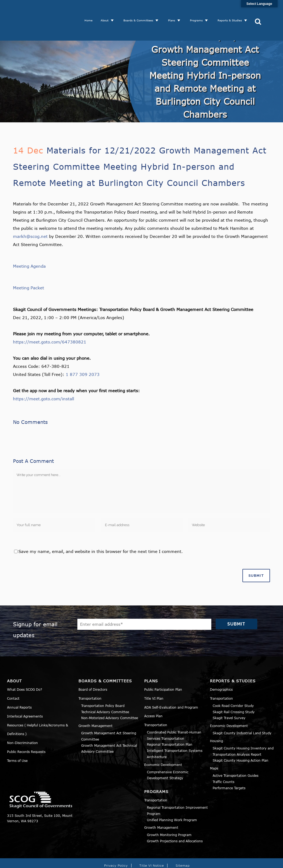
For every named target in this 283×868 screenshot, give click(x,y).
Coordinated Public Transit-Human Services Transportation (174, 716)
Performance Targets (229, 769)
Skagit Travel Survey (229, 699)
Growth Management (96, 707)
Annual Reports (19, 688)
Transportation (90, 679)
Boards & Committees (140, 11)
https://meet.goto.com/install (44, 380)
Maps (214, 749)
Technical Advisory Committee (105, 693)
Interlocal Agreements (25, 697)
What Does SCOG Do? (25, 670)
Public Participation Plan (163, 670)
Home (90, 11)
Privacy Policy (116, 847)
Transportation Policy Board (103, 687)
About (106, 11)
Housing (216, 722)
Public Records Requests (26, 733)
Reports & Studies (232, 11)
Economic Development (163, 746)
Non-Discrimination (22, 724)
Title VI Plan (154, 679)
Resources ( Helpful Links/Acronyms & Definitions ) (38, 710)
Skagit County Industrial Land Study (242, 714)
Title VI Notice (152, 847)
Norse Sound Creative (220, 861)
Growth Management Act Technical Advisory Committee (109, 730)
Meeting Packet (29, 269)
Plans (173, 11)
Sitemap (183, 847)
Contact (13, 679)
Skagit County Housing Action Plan (241, 741)
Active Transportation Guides (236, 756)
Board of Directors (93, 670)
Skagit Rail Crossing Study (234, 693)
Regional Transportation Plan (170, 725)
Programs (198, 11)
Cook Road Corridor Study (233, 687)
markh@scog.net (30, 217)
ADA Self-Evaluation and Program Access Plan (171, 693)
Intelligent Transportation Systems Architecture (175, 735)
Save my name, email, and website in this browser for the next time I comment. (101, 532)
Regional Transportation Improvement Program (177, 792)
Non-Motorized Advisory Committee (110, 699)
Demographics (221, 670)
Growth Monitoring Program (169, 816)
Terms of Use (17, 742)
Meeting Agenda (29, 247)
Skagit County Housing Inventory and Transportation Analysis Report (243, 732)
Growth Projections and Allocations (175, 822)
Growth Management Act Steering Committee (109, 717)
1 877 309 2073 (83, 355)
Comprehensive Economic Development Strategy (168, 756)
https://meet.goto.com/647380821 (50, 323)
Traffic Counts (223, 763)
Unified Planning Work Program (172, 801)
